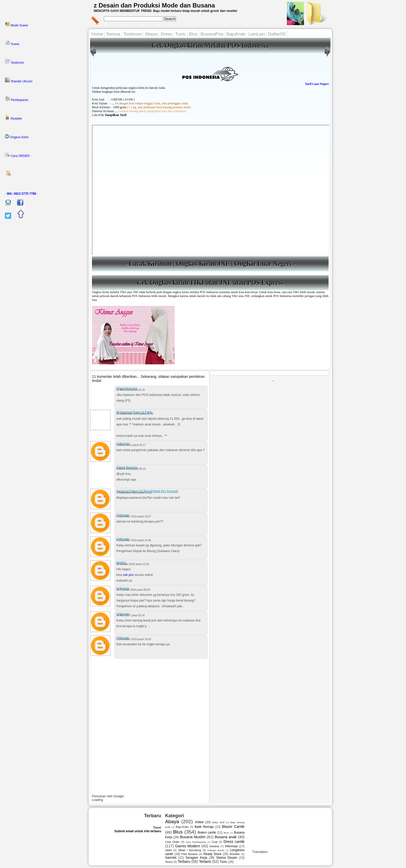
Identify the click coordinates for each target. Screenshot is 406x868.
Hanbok (214, 846)
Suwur (12, 43)
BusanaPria (212, 34)
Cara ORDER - (18, 155)
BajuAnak (236, 34)
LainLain (257, 34)
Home (97, 34)
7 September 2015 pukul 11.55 (134, 493)
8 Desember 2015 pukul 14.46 (134, 540)
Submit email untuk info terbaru (138, 831)
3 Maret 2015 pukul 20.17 (131, 445)
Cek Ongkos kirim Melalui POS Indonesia (210, 45)
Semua (113, 34)
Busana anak (226, 837)
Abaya (151, 34)
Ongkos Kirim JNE (204, 264)
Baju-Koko (182, 827)
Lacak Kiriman (150, 264)
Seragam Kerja (197, 858)
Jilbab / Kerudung (190, 850)
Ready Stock (213, 854)
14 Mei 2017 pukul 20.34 (130, 615)
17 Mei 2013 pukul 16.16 (130, 390)
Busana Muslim (193, 837)
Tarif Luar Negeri (317, 84)
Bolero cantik (207, 833)
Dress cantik (234, 842)
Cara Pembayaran (196, 842)
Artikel (199, 822)
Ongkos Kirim (17, 137)
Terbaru (184, 862)
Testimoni (14, 62)
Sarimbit (171, 858)
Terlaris (205, 862)
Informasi (231, 846)
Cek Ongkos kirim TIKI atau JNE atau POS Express (210, 283)
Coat (215, 842)
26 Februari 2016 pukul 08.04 (133, 590)
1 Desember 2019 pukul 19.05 (134, 639)
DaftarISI (277, 34)
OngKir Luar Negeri (263, 264)
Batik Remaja (204, 827)
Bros (226, 833)
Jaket (168, 850)
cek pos (128, 575)
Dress (166, 34)
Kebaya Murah (216, 850)
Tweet (157, 828)
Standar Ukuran (19, 80)
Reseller (13, 118)
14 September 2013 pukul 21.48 (135, 414)
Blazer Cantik (233, 827)
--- (211, 190)
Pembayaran (17, 99)
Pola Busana (189, 854)
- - (21, 194)
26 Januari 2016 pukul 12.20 (133, 564)
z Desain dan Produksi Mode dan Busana (154, 5)
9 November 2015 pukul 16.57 (134, 516)
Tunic (181, 34)
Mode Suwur (17, 24)
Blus (193, 34)
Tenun (169, 862)
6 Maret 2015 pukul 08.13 (131, 469)
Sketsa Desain (227, 858)
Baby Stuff (218, 822)
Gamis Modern (188, 846)
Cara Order (172, 842)
